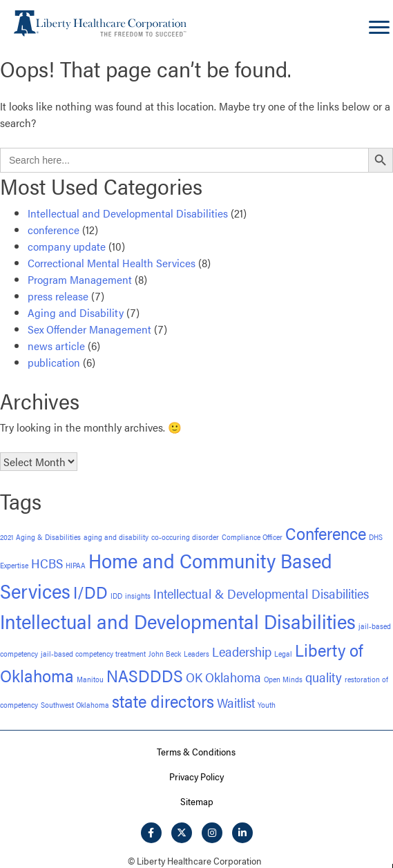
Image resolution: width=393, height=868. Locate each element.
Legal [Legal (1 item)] (283, 654)
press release (58, 296)
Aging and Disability (76, 312)
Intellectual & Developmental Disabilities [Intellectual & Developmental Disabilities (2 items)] (261, 594)
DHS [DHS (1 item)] (376, 537)
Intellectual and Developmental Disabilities (128, 213)
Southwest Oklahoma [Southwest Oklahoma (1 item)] (75, 705)
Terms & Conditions (196, 751)
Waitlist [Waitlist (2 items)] (236, 703)
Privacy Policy (196, 776)
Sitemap (197, 801)
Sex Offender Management (89, 329)
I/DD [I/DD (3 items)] (90, 591)
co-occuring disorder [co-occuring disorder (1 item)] (185, 537)
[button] (151, 833)
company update (67, 246)
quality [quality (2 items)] (324, 677)
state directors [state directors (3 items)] (163, 701)
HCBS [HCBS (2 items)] (47, 563)
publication (54, 362)
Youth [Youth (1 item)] (267, 705)
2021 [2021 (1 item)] (7, 537)
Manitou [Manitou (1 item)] (90, 679)
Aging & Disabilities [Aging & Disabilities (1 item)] (48, 537)
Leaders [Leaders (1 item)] (196, 654)
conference (54, 230)
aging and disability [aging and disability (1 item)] (116, 537)
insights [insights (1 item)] (138, 596)
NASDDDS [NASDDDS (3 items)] (145, 675)
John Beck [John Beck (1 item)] (165, 654)
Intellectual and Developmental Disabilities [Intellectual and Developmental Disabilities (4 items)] (178, 621)
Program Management (80, 279)
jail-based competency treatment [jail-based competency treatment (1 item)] (93, 654)
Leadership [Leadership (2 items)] (242, 652)
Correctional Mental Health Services (112, 263)
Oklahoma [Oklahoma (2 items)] (233, 677)
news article (56, 346)
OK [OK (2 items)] (194, 677)
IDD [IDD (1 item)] (116, 596)
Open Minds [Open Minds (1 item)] (283, 679)
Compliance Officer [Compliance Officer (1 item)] (252, 537)
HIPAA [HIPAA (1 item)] (76, 565)
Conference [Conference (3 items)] (326, 533)
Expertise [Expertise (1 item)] (14, 565)
